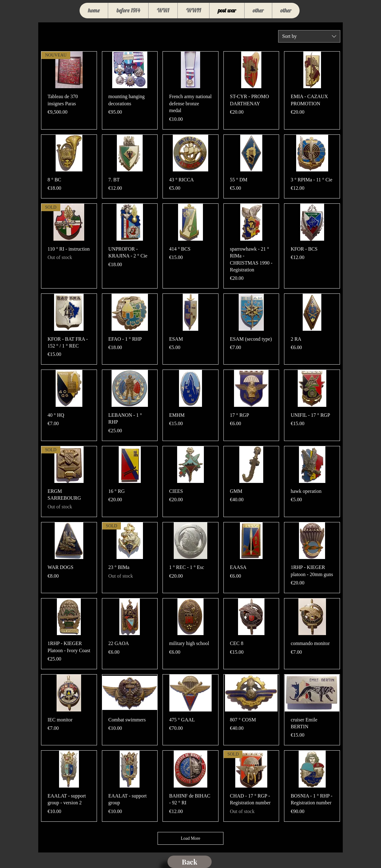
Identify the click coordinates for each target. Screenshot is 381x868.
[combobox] (309, 36)
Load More (191, 838)
